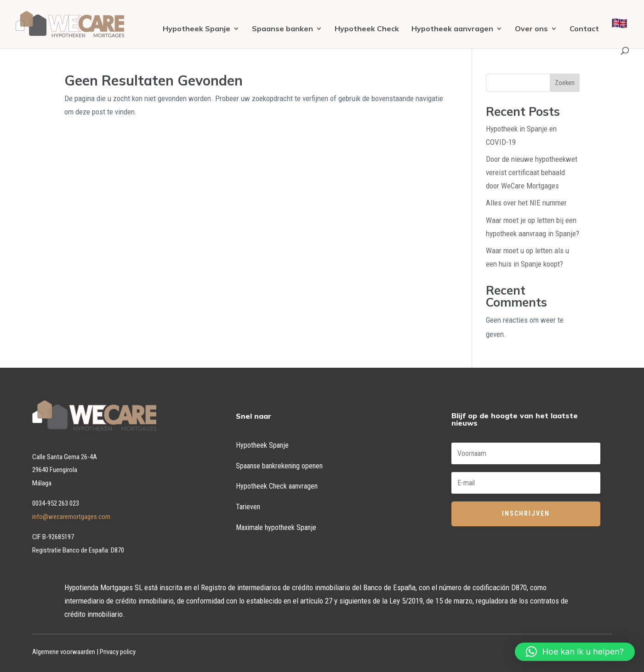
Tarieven (248, 507)
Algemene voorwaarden (64, 652)
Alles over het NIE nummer (526, 203)
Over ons (531, 29)
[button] (575, 652)
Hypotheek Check (367, 29)
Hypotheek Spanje (197, 29)
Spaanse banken (282, 29)
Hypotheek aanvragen (452, 29)
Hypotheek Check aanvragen (277, 486)
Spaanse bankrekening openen (279, 466)
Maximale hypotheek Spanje (276, 527)
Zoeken (565, 83)
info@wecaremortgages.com (71, 517)
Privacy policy (118, 652)
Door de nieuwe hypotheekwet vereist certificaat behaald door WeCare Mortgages (532, 172)
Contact (584, 29)
